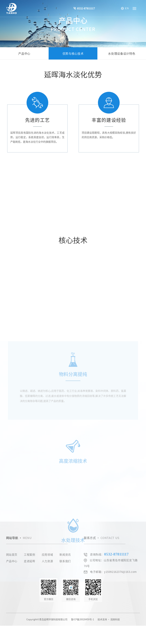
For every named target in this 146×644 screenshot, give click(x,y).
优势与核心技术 (73, 53)
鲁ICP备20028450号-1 (82, 619)
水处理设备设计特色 (122, 53)
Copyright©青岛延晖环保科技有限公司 (47, 619)
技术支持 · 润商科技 (109, 619)
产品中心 (24, 53)
